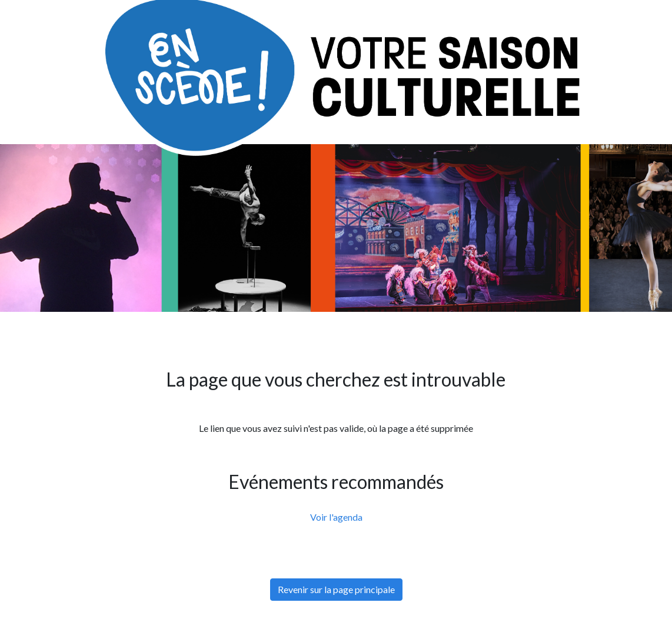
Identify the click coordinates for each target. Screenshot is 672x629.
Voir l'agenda (336, 517)
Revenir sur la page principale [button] (336, 589)
